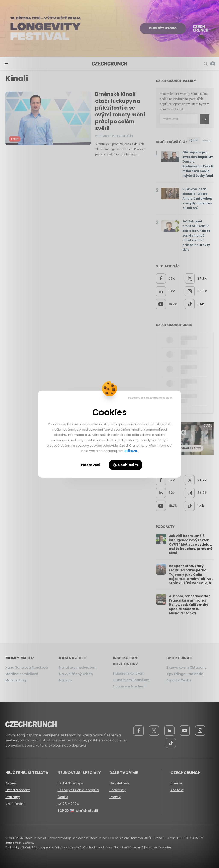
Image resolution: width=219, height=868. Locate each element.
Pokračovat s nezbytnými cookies (150, 398)
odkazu (131, 451)
